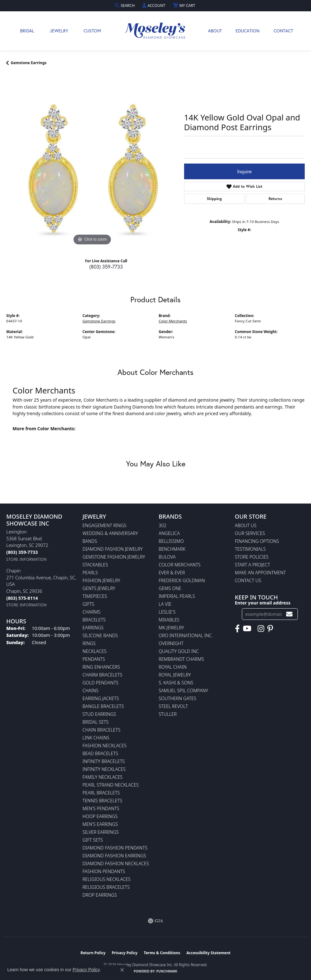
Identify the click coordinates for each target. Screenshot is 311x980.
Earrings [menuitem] (93, 628)
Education (248, 31)
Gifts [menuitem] (89, 604)
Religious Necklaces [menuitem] (107, 879)
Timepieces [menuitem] (95, 596)
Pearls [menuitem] (90, 573)
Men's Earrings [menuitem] (100, 824)
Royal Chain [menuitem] (173, 667)
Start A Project (253, 565)
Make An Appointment (260, 573)
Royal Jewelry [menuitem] (175, 675)
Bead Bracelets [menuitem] (101, 753)
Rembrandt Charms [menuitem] (181, 659)
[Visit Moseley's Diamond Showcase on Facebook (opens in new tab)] (237, 629)
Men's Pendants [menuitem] (101, 808)
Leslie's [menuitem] (167, 612)
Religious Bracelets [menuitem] (106, 887)
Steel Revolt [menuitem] (173, 706)
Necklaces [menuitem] (95, 651)
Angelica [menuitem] (169, 533)
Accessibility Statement (208, 953)
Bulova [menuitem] (167, 557)
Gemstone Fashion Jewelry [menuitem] (114, 557)
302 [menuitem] (163, 525)
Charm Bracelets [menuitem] (103, 675)
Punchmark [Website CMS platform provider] (167, 971)
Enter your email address (263, 603)
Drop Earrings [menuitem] (100, 895)
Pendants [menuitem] (94, 659)
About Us (246, 525)
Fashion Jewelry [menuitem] (101, 580)
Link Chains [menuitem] (96, 738)
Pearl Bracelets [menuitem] (101, 793)
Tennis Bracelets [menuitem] (103, 801)
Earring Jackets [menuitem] (101, 698)
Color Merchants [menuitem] (180, 565)
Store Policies (252, 557)
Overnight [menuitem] (171, 643)
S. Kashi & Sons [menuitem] (176, 683)
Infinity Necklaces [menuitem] (104, 769)
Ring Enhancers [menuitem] (101, 667)
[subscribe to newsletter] (289, 614)
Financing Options (257, 541)
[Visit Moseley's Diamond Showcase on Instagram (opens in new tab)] (261, 629)
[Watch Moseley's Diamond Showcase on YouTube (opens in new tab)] (247, 629)
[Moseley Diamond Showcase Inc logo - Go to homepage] (155, 31)
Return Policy (93, 953)
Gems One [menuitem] (170, 588)
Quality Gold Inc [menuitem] (179, 651)
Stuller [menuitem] (168, 714)
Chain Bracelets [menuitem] (102, 730)
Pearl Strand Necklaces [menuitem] (111, 785)
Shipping (214, 199)
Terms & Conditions (162, 953)
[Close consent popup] (122, 970)
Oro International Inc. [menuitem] (186, 635)
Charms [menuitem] (92, 612)
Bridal (27, 31)
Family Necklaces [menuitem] (103, 777)
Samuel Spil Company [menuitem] (183, 690)
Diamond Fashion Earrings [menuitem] (114, 856)
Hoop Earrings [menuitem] (100, 816)
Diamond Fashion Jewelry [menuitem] (113, 549)
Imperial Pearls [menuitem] (177, 596)
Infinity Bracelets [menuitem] (104, 761)
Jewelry (59, 31)
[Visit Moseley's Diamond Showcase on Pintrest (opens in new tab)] (270, 629)
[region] (92, 161)
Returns (275, 199)
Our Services (250, 533)
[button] (125, 6)
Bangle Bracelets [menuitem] (103, 706)
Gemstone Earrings (29, 63)
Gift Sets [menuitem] (93, 840)
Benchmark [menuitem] (172, 549)
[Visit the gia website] (155, 921)
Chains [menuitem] (91, 690)
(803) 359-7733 (106, 267)
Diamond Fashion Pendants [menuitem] (115, 848)
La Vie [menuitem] (165, 604)
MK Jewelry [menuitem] (171, 628)
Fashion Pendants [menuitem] (104, 871)
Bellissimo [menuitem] (171, 541)
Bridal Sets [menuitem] (96, 722)
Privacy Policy (125, 953)
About (215, 31)
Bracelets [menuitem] (94, 620)
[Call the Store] (22, 552)
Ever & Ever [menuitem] (172, 573)
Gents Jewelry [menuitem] (99, 588)
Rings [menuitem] (89, 643)
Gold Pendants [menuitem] (101, 683)
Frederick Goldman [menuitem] (182, 580)
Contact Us (248, 580)
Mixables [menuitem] (169, 620)
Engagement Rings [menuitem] (105, 525)
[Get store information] (27, 559)
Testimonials (250, 549)
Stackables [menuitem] (95, 565)
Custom (92, 31)
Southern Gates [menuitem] (177, 698)
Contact (283, 31)
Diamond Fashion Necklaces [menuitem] (116, 863)
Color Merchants (173, 321)
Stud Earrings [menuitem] (99, 714)
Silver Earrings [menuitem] (101, 832)
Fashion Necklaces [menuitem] (105, 746)
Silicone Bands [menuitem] (100, 635)
